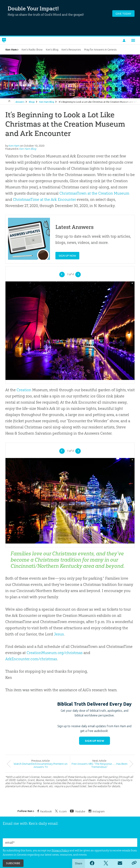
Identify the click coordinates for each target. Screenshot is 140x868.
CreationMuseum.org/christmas (55, 653)
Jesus (59, 634)
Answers (20, 102)
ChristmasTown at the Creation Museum (94, 193)
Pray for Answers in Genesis (100, 50)
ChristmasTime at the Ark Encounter (44, 199)
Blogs (32, 102)
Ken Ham (11, 50)
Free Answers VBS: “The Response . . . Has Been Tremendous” (100, 765)
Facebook (45, 811)
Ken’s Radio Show (32, 50)
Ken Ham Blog (47, 102)
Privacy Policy (60, 850)
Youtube (78, 811)
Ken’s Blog (52, 50)
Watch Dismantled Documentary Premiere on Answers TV (41, 765)
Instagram (97, 811)
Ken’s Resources (71, 50)
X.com (61, 811)
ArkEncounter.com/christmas (31, 659)
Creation (24, 390)
